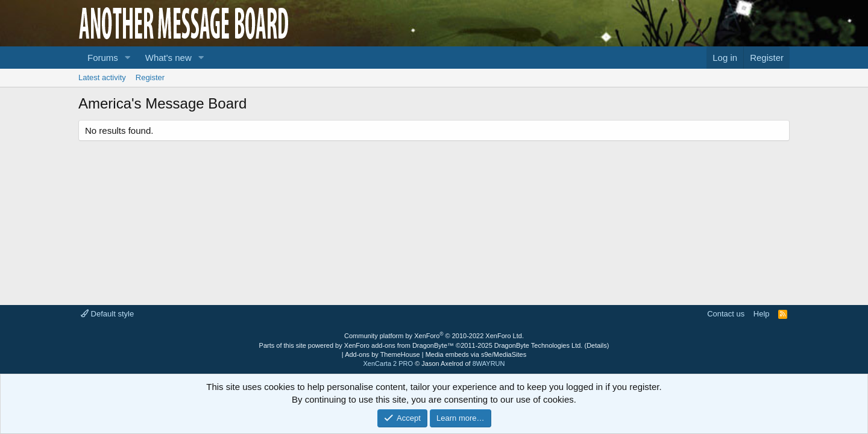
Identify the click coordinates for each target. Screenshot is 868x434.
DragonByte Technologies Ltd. (539, 345)
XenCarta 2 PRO (388, 363)
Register (150, 77)
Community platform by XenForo (434, 336)
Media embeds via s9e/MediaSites (476, 354)
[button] (128, 58)
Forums (103, 58)
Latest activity (102, 77)
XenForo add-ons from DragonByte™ (399, 345)
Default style (107, 314)
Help (762, 314)
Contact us (726, 314)
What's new (168, 58)
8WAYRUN (489, 363)
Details (597, 345)
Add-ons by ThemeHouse (382, 354)
